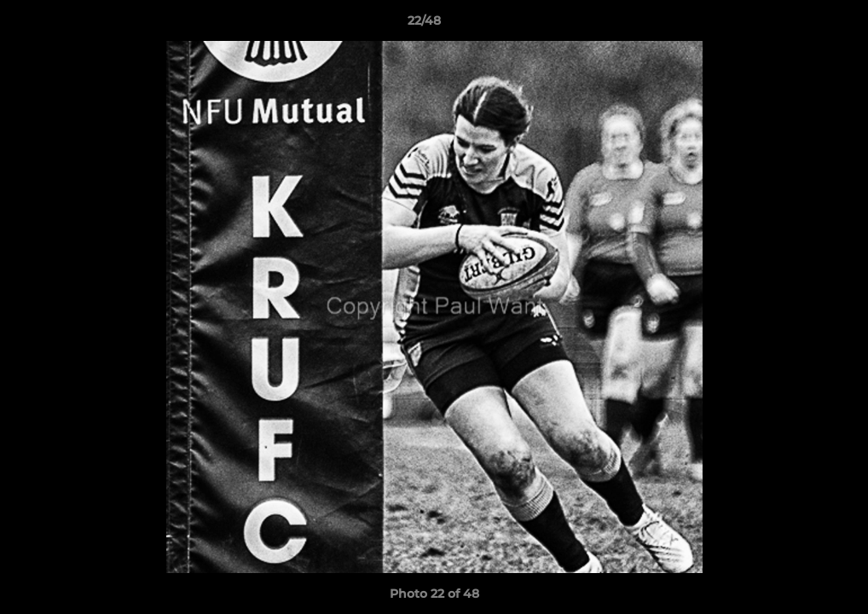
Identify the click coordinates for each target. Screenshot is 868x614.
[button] (796, 25)
